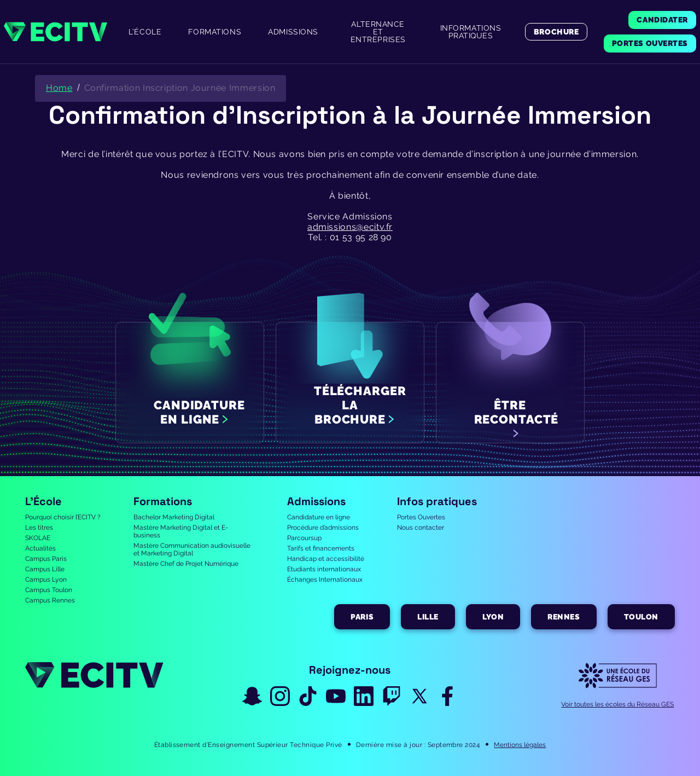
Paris (362, 617)
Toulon (641, 617)
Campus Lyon (46, 580)
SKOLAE (38, 538)
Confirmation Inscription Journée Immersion (180, 88)
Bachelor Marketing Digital (174, 517)
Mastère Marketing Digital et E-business (181, 531)
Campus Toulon (49, 590)
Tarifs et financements (321, 548)
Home (59, 88)
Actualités (40, 548)
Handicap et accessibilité (326, 559)
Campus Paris (46, 559)
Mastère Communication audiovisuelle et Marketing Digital (192, 549)
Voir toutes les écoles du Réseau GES (617, 704)
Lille (428, 617)
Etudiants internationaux (324, 569)
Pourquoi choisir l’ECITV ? (63, 517)
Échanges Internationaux (325, 580)
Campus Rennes (50, 600)
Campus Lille (45, 569)
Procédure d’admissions (323, 528)
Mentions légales (520, 745)
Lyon (493, 617)
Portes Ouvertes (421, 517)
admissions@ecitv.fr (350, 227)
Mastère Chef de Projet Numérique (186, 564)
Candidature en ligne (319, 517)
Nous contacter (421, 528)
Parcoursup (304, 538)
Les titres (39, 528)
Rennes (564, 617)
